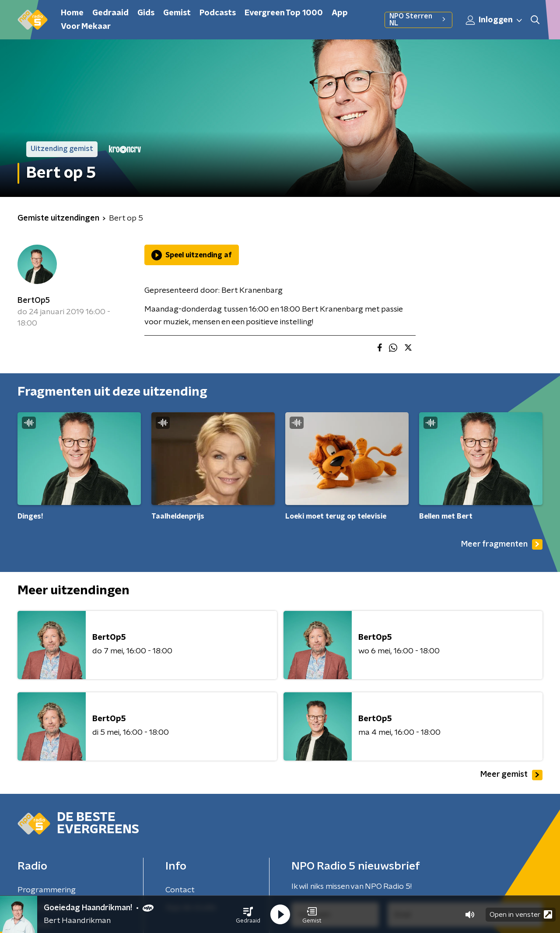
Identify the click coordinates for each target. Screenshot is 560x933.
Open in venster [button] (521, 914)
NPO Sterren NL (418, 20)
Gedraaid (110, 13)
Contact (180, 890)
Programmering (47, 890)
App (340, 13)
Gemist (177, 13)
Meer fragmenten (502, 544)
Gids (146, 13)
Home (72, 13)
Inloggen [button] (494, 20)
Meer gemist (511, 775)
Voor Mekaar (86, 27)
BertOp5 (34, 301)
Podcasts (218, 13)
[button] (248, 915)
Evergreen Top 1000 (284, 13)
